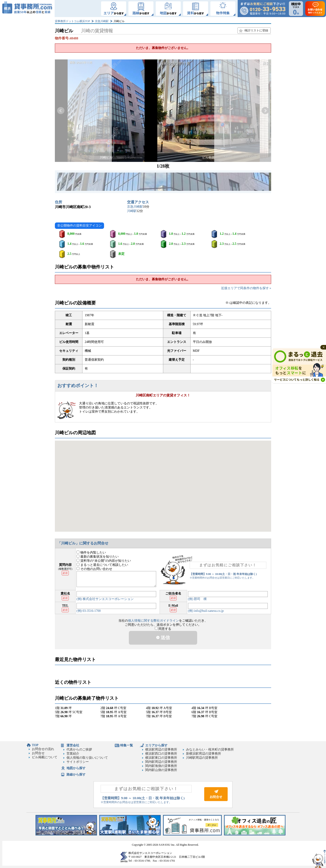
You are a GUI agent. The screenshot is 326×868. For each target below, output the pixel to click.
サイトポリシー (78, 762)
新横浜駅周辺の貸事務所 (204, 754)
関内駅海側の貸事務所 (161, 766)
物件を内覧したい (91, 553)
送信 (163, 638)
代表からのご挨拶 (79, 749)
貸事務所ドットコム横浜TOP (72, 21)
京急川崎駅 (102, 21)
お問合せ (38, 753)
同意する (163, 629)
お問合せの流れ (43, 749)
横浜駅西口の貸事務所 (161, 754)
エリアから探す (156, 745)
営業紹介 (73, 754)
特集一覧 (127, 745)
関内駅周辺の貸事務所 (161, 762)
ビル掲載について (45, 757)
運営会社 (73, 745)
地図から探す (76, 768)
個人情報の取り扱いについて (87, 758)
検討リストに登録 (256, 30)
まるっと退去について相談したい (102, 565)
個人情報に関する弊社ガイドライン (153, 621)
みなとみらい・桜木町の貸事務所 (210, 749)
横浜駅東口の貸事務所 (161, 758)
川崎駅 (132, 211)
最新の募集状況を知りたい (98, 557)
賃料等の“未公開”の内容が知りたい (104, 561)
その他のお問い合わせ (94, 569)
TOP (35, 745)
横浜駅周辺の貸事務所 (161, 749)
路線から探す (76, 775)
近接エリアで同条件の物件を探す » (246, 288)
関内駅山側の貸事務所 (161, 770)
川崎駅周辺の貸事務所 (202, 758)
